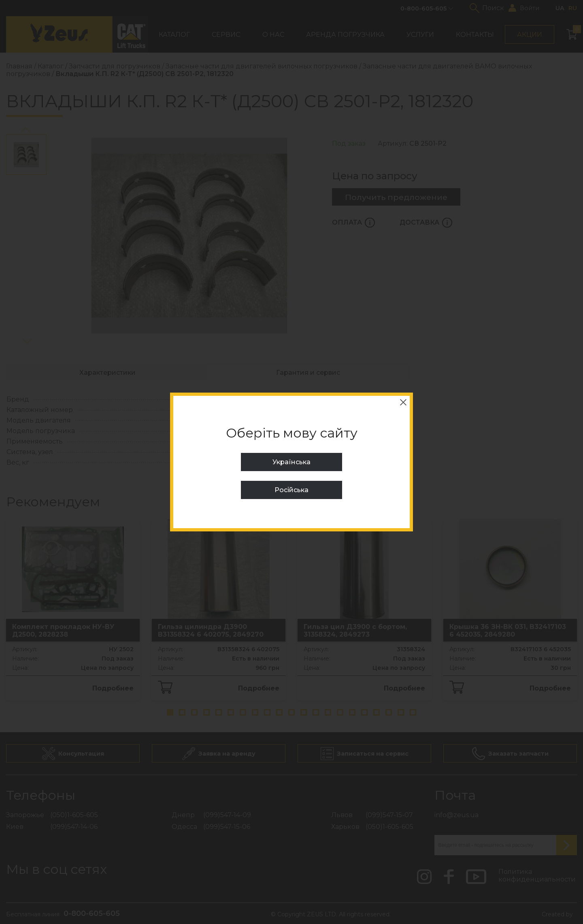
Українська (291, 462)
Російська (291, 490)
